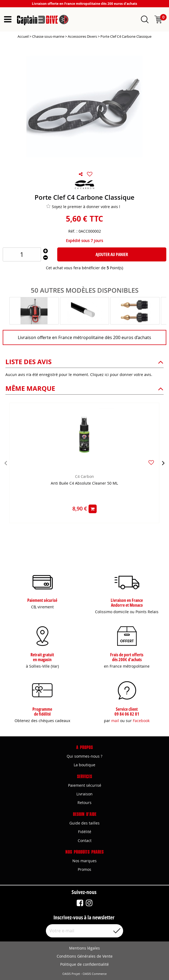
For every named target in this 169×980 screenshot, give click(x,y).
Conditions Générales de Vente (85, 956)
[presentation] (6, 463)
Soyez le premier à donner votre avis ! (83, 206)
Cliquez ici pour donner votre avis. (121, 375)
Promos (84, 869)
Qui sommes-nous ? (84, 756)
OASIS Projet (71, 974)
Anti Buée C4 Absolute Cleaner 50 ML (84, 483)
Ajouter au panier (112, 254)
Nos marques (84, 861)
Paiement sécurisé (85, 785)
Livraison (84, 794)
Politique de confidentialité (84, 964)
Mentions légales (84, 948)
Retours (84, 803)
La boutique (84, 765)
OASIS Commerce (95, 974)
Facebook (141, 721)
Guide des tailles (84, 823)
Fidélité (85, 832)
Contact (85, 841)
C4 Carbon (84, 476)
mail (115, 721)
